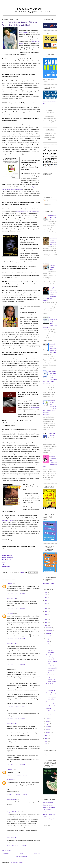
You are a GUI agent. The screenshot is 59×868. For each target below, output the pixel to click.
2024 (46, 592)
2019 (46, 606)
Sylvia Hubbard (23, 32)
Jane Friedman (47, 812)
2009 (46, 741)
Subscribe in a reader (48, 583)
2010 (46, 738)
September (49, 636)
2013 (46, 622)
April (48, 724)
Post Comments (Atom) (16, 862)
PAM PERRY (11, 780)
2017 (46, 611)
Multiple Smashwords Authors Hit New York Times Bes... (50, 648)
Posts (46, 201)
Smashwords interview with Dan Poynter (27, 211)
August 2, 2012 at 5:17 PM (17, 807)
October (49, 633)
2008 (46, 744)
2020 (46, 603)
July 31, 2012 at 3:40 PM (16, 665)
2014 (46, 620)
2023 (46, 595)
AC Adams (10, 613)
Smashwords (6, 566)
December (49, 628)
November (49, 630)
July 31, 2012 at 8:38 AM (16, 593)
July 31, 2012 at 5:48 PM (16, 719)
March (48, 727)
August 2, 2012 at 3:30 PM (17, 794)
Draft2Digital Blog (48, 803)
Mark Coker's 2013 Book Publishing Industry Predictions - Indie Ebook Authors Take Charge (50, 377)
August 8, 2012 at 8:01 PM (17, 833)
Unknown (10, 583)
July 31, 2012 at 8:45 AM (16, 608)
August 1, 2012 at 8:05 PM (17, 775)
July (48, 641)
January (49, 732)
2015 (46, 617)
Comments (48, 204)
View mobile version (21, 857)
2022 (46, 598)
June (48, 718)
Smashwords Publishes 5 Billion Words (51, 704)
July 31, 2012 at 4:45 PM (16, 706)
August (48, 639)
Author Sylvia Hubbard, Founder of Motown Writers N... (51, 659)
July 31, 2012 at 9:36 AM (16, 639)
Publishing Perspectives (49, 819)
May (48, 721)
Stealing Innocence (7, 520)
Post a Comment (7, 850)
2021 (46, 600)
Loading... (45, 755)
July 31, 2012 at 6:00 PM (16, 764)
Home (22, 853)
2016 (46, 614)
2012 (46, 625)
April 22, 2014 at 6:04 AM (17, 846)
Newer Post (5, 853)
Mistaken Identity (35, 407)
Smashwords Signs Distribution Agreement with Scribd (52, 348)
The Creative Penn (48, 805)
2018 (46, 609)
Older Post (37, 853)
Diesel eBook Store (8, 560)
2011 (46, 736)
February (49, 729)
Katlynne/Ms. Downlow (14, 812)
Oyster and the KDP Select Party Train (52, 217)
